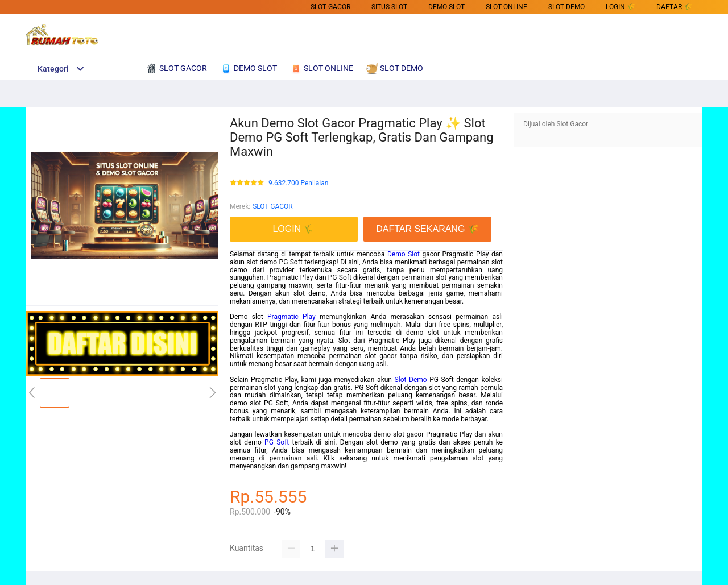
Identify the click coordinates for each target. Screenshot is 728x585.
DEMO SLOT (446, 7)
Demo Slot (404, 254)
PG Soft (277, 442)
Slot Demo (411, 380)
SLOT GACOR (330, 7)
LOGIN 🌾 (621, 7)
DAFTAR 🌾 (674, 7)
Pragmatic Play (291, 317)
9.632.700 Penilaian (298, 183)
